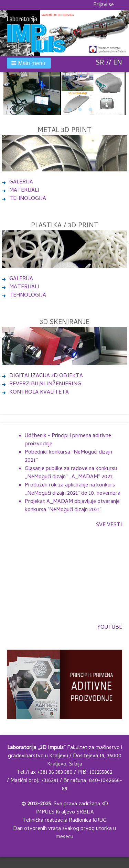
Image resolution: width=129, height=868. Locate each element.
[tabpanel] (64, 94)
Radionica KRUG (88, 821)
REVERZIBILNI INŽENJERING (41, 384)
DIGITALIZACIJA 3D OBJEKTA (42, 376)
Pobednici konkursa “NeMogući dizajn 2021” (68, 457)
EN (118, 63)
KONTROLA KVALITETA (35, 393)
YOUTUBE (110, 628)
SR (100, 63)
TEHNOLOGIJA (28, 199)
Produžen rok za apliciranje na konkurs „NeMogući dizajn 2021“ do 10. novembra (73, 490)
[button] (29, 63)
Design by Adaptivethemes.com (96, 863)
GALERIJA (21, 182)
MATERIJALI (24, 191)
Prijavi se (104, 5)
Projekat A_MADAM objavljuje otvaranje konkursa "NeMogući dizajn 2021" (72, 506)
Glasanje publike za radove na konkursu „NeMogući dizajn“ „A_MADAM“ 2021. (71, 473)
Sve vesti (109, 525)
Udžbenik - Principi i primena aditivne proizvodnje (68, 440)
